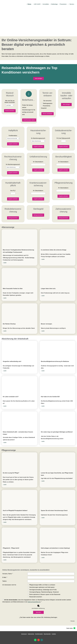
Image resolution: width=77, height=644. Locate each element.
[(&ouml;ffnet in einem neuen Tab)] (19, 238)
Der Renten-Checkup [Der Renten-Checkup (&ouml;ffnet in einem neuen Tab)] (9, 324)
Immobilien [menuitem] (45, 4)
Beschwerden (47, 634)
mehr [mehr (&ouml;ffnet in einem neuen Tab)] (5, 263)
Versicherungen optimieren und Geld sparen (41, 587)
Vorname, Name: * (8, 574)
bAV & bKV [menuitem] (37, 4)
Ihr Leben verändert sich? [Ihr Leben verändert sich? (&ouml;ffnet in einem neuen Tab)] (11, 397)
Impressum (24, 634)
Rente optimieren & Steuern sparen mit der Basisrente (44, 594)
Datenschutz (31, 634)
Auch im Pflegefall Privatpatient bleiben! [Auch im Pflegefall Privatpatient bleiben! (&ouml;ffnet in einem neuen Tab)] (15, 511)
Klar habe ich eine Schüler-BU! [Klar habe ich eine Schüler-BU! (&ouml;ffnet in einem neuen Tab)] (50, 397)
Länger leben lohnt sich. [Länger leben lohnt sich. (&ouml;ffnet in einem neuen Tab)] (48, 289)
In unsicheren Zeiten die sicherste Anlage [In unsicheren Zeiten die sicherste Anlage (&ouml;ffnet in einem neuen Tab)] (54, 250)
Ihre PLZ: (13, 191)
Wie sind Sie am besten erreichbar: (10, 102)
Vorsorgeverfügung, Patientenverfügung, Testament (43, 592)
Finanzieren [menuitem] (63, 4)
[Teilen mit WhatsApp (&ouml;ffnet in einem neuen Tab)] (74, 628)
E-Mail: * (5, 577)
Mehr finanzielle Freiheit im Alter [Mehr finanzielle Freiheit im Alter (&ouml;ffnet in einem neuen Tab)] (13, 289)
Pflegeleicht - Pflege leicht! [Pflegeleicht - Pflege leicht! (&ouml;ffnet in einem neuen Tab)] (11, 548)
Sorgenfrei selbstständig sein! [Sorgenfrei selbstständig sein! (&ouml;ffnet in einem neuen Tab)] (12, 361)
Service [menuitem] (71, 4)
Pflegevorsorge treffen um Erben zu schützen (41, 585)
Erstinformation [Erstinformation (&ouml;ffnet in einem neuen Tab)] (39, 634)
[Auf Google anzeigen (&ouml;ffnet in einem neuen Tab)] (38, 640)
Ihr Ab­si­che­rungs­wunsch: (38, 138)
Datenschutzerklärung (34, 602)
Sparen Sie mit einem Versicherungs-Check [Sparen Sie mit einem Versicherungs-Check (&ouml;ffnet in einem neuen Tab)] (54, 511)
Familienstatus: (13, 136)
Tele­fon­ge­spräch (48, 103)
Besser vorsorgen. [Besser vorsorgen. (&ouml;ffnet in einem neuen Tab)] (47, 324)
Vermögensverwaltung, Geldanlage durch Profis (42, 590)
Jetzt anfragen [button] (39, 78)
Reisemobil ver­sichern (35, 597)
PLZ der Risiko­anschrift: (63, 138)
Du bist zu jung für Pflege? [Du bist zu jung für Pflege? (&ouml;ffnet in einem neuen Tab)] (11, 473)
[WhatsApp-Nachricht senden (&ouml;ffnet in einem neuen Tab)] (35, 640)
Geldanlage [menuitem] (54, 4)
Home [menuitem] (29, 4)
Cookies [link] (54, 634)
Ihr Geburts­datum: (38, 162)
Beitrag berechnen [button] (13, 218)
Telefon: (5, 581)
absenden (38, 612)
